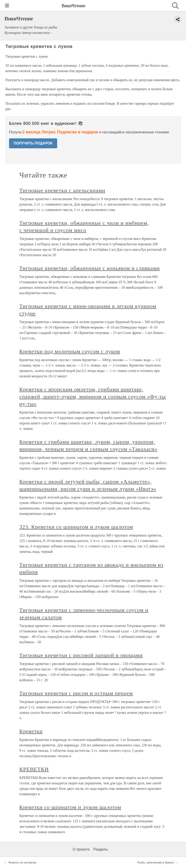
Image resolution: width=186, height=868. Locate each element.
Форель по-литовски (22, 863)
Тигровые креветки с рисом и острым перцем (76, 693)
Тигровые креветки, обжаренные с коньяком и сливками (90, 268)
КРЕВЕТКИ (34, 769)
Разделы (101, 849)
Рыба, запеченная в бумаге (156, 863)
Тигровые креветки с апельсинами (62, 190)
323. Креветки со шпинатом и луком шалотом (76, 527)
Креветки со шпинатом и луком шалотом (70, 807)
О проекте (81, 849)
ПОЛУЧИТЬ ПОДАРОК (33, 143)
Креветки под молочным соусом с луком (70, 351)
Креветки (31, 731)
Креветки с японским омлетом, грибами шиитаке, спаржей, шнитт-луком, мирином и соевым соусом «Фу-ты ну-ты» (93, 397)
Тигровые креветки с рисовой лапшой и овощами (81, 655)
